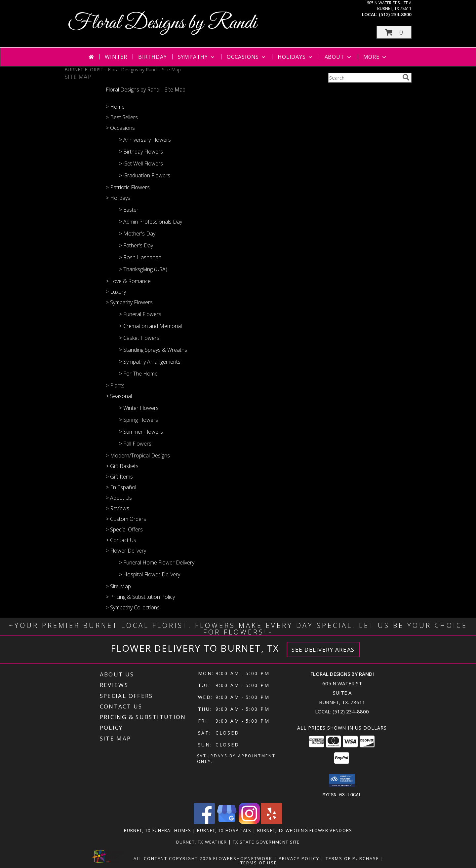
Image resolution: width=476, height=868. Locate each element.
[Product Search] (364, 78)
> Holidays (118, 198)
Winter (116, 57)
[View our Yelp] (272, 822)
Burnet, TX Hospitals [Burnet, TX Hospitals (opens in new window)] (224, 830)
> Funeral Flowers (140, 314)
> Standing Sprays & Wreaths (153, 350)
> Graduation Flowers (145, 175)
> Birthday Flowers (141, 152)
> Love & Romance (128, 281)
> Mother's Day (137, 234)
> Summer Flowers (141, 432)
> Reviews (118, 508)
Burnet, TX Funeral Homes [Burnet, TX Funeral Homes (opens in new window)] (158, 830)
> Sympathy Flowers (129, 302)
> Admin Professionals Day (151, 222)
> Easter (129, 210)
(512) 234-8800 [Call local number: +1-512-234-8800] (395, 14)
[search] (406, 77)
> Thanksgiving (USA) (143, 269)
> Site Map (118, 586)
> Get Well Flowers (141, 163)
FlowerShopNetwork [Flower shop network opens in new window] (243, 858)
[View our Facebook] (204, 822)
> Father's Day (136, 245)
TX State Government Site (266, 842)
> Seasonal (119, 396)
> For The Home (138, 374)
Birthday (152, 57)
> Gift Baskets (122, 466)
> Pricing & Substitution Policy (140, 597)
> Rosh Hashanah (140, 257)
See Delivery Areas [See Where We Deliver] (323, 650)
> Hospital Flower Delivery (150, 574)
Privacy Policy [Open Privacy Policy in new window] (299, 858)
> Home (115, 107)
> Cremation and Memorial (150, 326)
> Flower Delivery (126, 551)
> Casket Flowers (139, 338)
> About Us (119, 498)
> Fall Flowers (135, 444)
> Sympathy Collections (133, 607)
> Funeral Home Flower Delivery (157, 562)
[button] (394, 32)
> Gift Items (119, 477)
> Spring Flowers (139, 420)
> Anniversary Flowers (145, 140)
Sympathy (197, 57)
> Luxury (116, 292)
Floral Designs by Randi (162, 23)
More (375, 57)
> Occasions (120, 128)
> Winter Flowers (139, 408)
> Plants (115, 385)
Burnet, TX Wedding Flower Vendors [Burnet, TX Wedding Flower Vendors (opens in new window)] (305, 830)
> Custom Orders (126, 519)
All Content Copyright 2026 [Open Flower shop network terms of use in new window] (173, 858)
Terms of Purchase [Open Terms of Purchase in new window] (352, 858)
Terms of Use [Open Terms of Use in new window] (259, 862)
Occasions (247, 57)
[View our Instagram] (249, 822)
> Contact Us (121, 540)
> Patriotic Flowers (128, 187)
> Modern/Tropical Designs (138, 455)
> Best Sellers (122, 117)
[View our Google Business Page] (227, 822)
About (338, 57)
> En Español (121, 487)
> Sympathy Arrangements (150, 362)
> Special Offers (124, 529)
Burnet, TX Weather (201, 842)
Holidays (296, 57)
